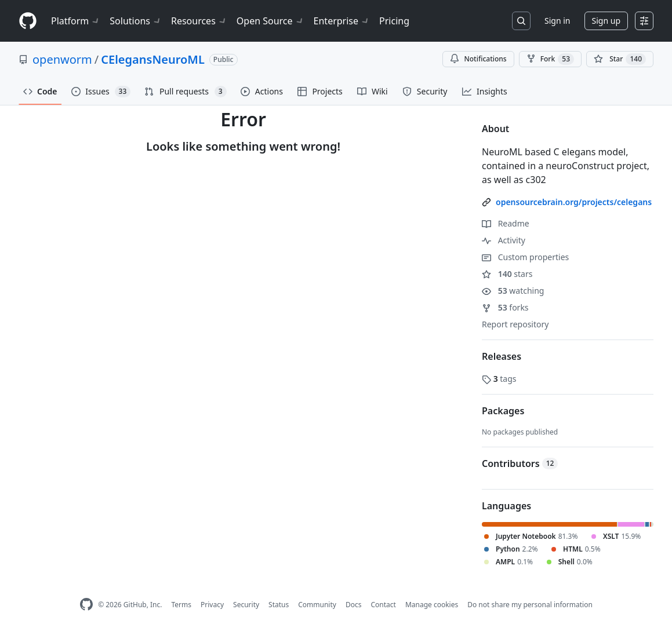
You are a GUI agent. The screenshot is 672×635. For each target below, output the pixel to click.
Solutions (136, 21)
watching (513, 291)
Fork (550, 59)
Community (317, 605)
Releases (502, 356)
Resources (199, 21)
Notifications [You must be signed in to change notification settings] (478, 59)
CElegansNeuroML (153, 59)
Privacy (212, 605)
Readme (506, 223)
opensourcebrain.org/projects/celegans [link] (574, 202)
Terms (181, 605)
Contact (383, 605)
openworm (62, 59)
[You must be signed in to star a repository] (620, 59)
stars (507, 274)
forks (505, 307)
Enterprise (342, 21)
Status (279, 605)
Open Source (270, 21)
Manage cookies (432, 605)
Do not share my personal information (530, 605)
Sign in (557, 21)
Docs (354, 605)
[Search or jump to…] (521, 21)
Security (246, 605)
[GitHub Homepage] (86, 605)
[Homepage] (28, 21)
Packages (503, 411)
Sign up (606, 21)
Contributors (520, 464)
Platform (76, 21)
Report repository (515, 324)
